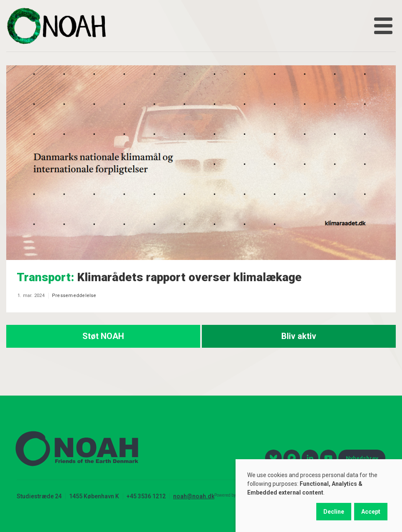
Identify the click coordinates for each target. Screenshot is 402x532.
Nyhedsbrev (362, 458)
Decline (334, 512)
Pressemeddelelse (74, 296)
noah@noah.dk (194, 496)
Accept (371, 512)
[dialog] (319, 496)
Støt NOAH (103, 336)
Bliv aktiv (299, 336)
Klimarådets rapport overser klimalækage (159, 277)
